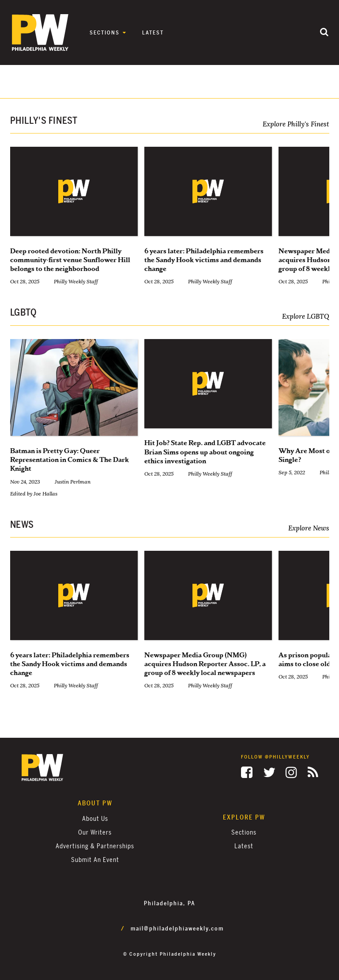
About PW (95, 803)
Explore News (309, 528)
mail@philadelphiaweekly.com (177, 929)
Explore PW (244, 818)
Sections (105, 33)
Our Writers (95, 833)
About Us (95, 819)
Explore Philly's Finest (296, 124)
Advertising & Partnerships (95, 846)
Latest (153, 33)
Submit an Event (95, 860)
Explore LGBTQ (306, 316)
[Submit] (324, 33)
